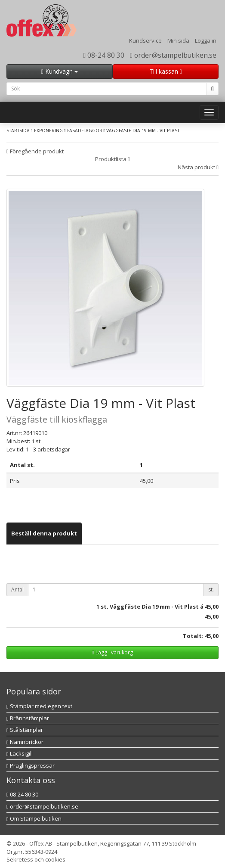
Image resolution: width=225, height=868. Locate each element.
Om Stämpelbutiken (34, 818)
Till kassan (166, 71)
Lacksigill (20, 753)
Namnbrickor (25, 742)
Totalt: (193, 636)
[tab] (44, 534)
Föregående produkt (35, 151)
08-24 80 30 (104, 55)
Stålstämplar (25, 730)
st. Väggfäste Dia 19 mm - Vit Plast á (152, 607)
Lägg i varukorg (112, 652)
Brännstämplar (28, 718)
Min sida (178, 40)
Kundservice (145, 40)
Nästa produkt (198, 167)
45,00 (212, 607)
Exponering (48, 131)
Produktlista (112, 159)
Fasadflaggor (85, 131)
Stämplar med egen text (39, 706)
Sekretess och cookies (36, 859)
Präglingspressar (31, 765)
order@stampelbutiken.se (173, 55)
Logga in (206, 40)
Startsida (18, 131)
